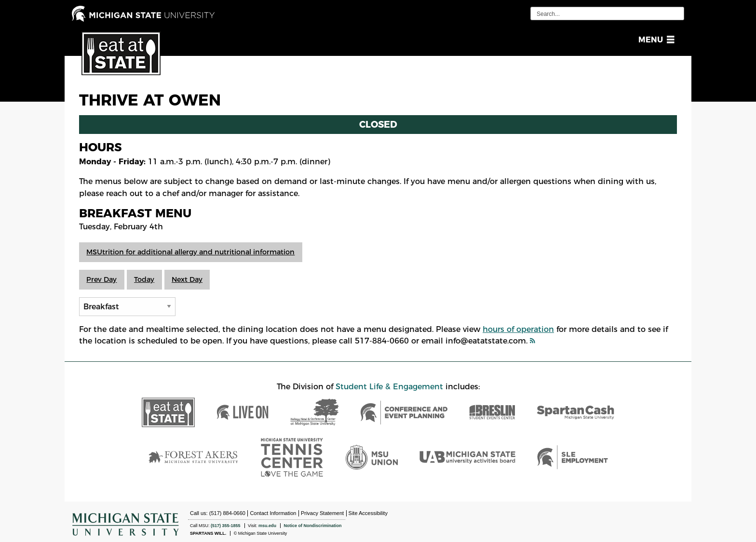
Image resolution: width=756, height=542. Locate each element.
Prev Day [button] (101, 279)
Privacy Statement (322, 513)
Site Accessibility (368, 513)
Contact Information (273, 513)
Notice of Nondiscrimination (312, 526)
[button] (655, 40)
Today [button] (144, 279)
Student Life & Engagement (389, 387)
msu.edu (267, 526)
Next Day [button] (187, 279)
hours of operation (518, 329)
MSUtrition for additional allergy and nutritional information (190, 252)
